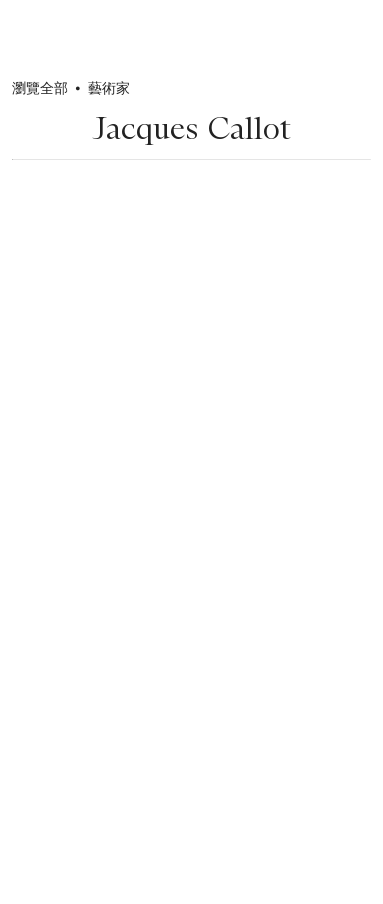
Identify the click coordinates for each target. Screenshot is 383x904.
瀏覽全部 (40, 88)
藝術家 (109, 88)
